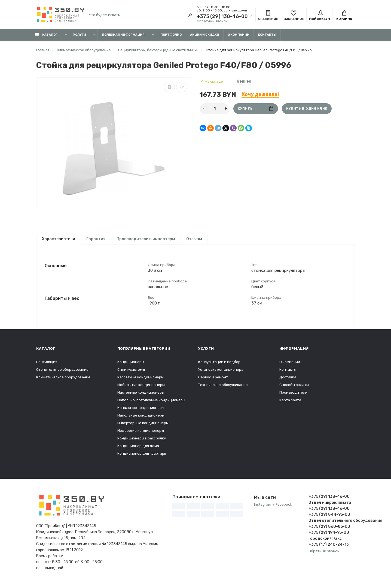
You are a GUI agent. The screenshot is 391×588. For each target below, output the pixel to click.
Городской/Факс (325, 541)
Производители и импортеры (146, 239)
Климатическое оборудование (63, 380)
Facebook (284, 507)
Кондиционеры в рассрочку (142, 441)
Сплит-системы (131, 372)
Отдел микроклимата (330, 505)
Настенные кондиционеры (141, 395)
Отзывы (194, 239)
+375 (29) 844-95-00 (329, 517)
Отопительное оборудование (62, 372)
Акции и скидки (205, 35)
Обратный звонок (212, 21)
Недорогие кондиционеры (141, 433)
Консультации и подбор (219, 365)
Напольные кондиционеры (141, 418)
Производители (293, 395)
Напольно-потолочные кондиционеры (151, 403)
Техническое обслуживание (223, 388)
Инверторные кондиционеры (143, 426)
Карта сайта (290, 403)
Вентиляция (47, 365)
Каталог (46, 35)
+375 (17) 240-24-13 (329, 547)
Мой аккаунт (321, 16)
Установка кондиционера (221, 372)
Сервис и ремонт (213, 380)
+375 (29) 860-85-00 (329, 529)
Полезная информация (123, 35)
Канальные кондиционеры (141, 410)
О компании (239, 35)
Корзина (344, 16)
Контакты (267, 35)
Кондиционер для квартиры (142, 456)
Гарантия (96, 239)
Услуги (80, 35)
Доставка (288, 380)
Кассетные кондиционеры (140, 380)
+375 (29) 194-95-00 (329, 535)
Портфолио (171, 35)
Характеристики (59, 239)
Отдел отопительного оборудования (332, 523)
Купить (256, 109)
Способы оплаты (294, 388)
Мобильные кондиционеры (141, 388)
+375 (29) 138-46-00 (222, 16)
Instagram (263, 507)
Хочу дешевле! (260, 94)
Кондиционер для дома (138, 449)
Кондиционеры (131, 365)
